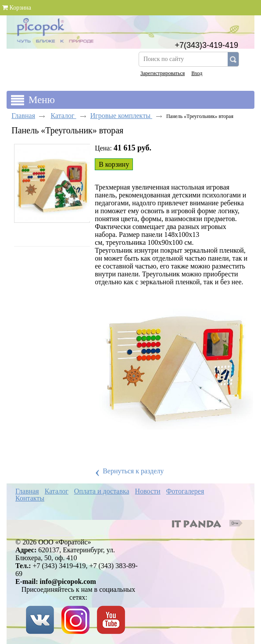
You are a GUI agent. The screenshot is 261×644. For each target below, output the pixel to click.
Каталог (64, 116)
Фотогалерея (185, 491)
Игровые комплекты (121, 116)
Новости (148, 491)
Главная (23, 116)
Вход (197, 73)
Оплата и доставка (102, 491)
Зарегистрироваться (163, 73)
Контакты (30, 498)
